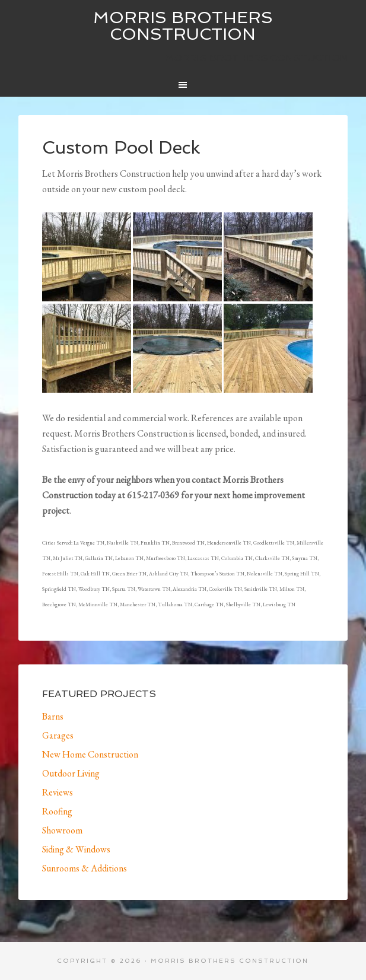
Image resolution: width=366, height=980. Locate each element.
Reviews (58, 792)
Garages (58, 735)
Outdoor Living (71, 773)
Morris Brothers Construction (183, 26)
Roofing (57, 811)
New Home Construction (90, 754)
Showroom (62, 830)
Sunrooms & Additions (85, 868)
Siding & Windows (76, 849)
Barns (53, 716)
